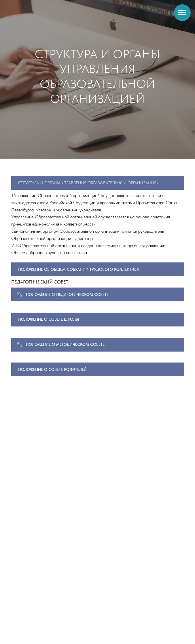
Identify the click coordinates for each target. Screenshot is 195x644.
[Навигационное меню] (182, 13)
